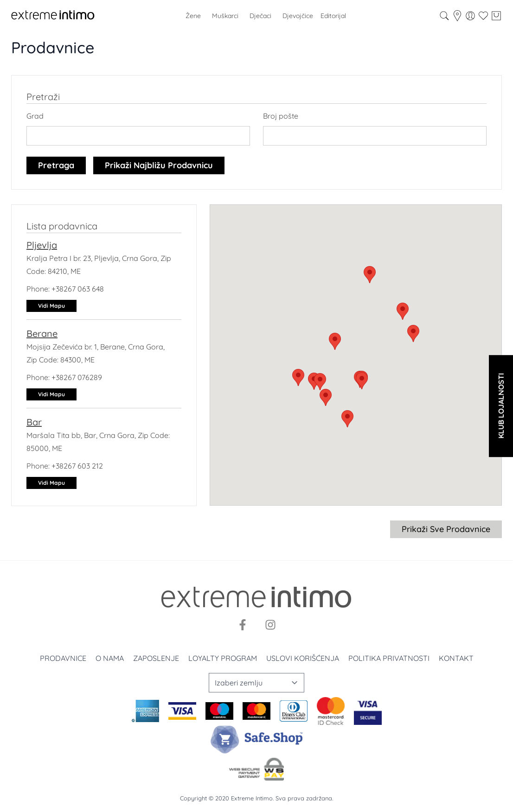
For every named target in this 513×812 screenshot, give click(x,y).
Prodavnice (63, 658)
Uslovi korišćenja (303, 658)
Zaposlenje (156, 658)
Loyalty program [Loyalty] (223, 658)
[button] (370, 275)
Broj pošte (281, 116)
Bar (34, 422)
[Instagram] (270, 625)
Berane (42, 333)
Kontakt (456, 658)
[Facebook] (243, 625)
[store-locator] (457, 16)
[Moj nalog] (470, 16)
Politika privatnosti (389, 658)
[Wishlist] (483, 16)
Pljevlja (42, 245)
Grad (35, 116)
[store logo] (53, 16)
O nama (110, 658)
